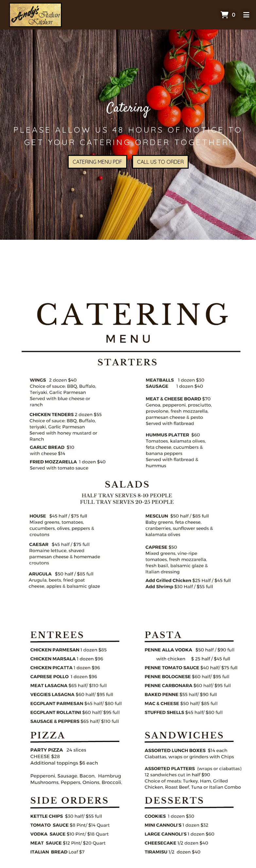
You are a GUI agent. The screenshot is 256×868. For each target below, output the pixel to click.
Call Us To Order (160, 162)
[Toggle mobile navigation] (246, 15)
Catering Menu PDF (97, 162)
